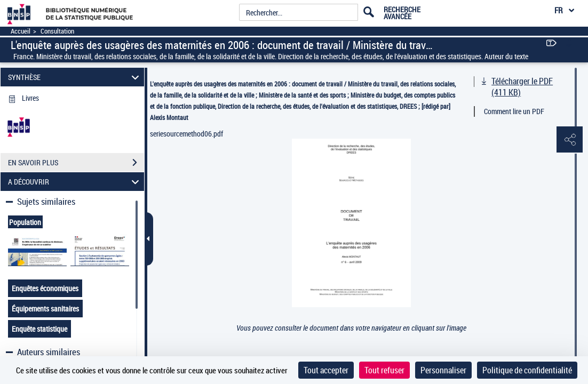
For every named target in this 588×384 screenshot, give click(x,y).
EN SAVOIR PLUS (76, 163)
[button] (569, 140)
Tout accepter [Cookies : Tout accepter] (326, 370)
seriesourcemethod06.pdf (186, 134)
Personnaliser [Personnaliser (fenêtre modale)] (443, 370)
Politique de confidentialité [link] (527, 370)
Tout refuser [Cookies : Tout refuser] (384, 370)
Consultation (57, 31)
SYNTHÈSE (75, 77)
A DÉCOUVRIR (75, 182)
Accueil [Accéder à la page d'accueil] (21, 31)
